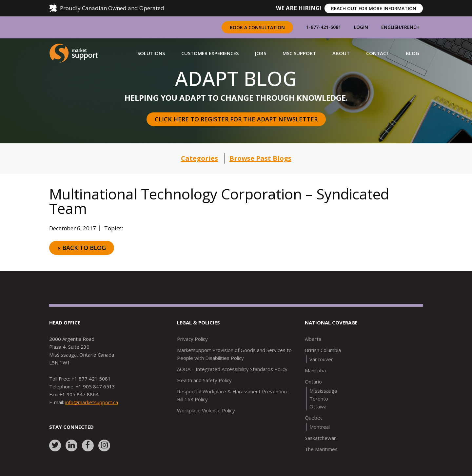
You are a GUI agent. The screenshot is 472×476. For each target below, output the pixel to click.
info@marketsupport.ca (92, 402)
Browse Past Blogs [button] (260, 158)
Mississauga (323, 391)
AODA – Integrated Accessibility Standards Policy (232, 369)
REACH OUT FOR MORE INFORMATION (374, 8)
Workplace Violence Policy (206, 410)
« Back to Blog (82, 248)
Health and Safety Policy (204, 380)
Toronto (319, 399)
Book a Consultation (257, 27)
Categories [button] (199, 158)
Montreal (320, 427)
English (391, 27)
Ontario (313, 382)
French (411, 27)
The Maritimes (321, 449)
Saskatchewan (321, 438)
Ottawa (318, 406)
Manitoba (315, 370)
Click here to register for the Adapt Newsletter (236, 119)
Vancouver (321, 359)
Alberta (313, 339)
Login (361, 27)
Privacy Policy (192, 339)
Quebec (314, 418)
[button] (151, 53)
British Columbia (323, 350)
